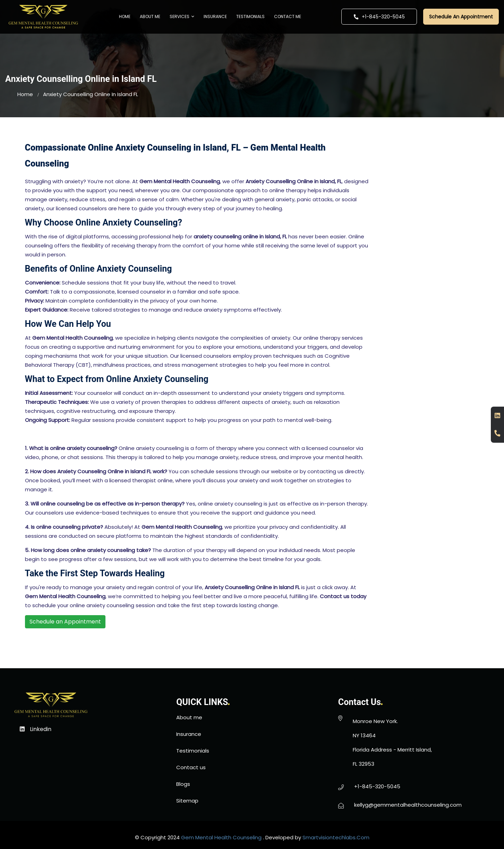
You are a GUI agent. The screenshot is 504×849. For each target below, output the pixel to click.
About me (150, 16)
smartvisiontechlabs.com (336, 837)
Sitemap (187, 801)
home (25, 94)
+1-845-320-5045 (379, 17)
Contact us (191, 767)
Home (125, 16)
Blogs (183, 784)
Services (182, 16)
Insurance (215, 16)
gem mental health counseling (221, 837)
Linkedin (36, 729)
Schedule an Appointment (65, 622)
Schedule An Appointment (461, 17)
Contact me (288, 16)
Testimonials (250, 16)
